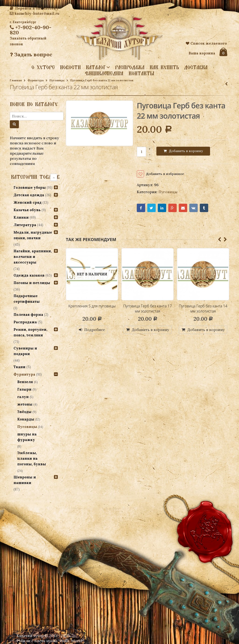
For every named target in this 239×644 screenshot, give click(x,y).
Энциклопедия (104, 73)
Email (184, 209)
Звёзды (24, 412)
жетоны (25, 404)
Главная (16, 80)
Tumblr (205, 209)
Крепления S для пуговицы (92, 307)
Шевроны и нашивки (25, 480)
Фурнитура (36, 80)
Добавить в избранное (168, 174)
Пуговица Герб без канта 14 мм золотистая (203, 310)
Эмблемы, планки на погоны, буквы (32, 458)
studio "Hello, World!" (65, 641)
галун (23, 397)
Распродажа (130, 67)
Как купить (164, 67)
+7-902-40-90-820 (31, 30)
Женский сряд (28, 202)
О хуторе (43, 67)
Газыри (24, 389)
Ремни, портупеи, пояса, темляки (30, 332)
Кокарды (26, 419)
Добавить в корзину (186, 151)
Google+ (173, 209)
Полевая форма (28, 315)
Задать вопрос (31, 54)
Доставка (196, 67)
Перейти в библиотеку (34, 8)
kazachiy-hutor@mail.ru (35, 13)
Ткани (19, 367)
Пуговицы (57, 80)
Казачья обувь (27, 210)
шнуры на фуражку (27, 437)
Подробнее (95, 331)
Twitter (152, 209)
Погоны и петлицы (32, 283)
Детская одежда (29, 195)
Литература (25, 225)
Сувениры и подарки (25, 351)
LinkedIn (162, 209)
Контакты (141, 73)
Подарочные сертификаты (27, 299)
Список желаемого (206, 43)
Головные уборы (30, 187)
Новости (70, 67)
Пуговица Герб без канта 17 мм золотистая (148, 310)
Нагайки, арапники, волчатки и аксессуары (33, 257)
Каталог (96, 67)
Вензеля (25, 382)
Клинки (21, 217)
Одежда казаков (29, 275)
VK (195, 209)
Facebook (141, 209)
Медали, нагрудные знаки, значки (33, 235)
